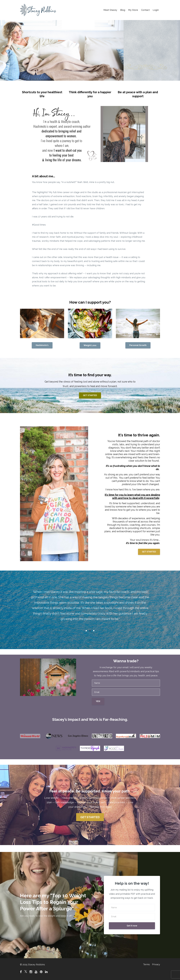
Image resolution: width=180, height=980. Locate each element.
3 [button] (94, 631)
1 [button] (86, 631)
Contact (145, 10)
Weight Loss (90, 345)
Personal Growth (138, 345)
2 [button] (90, 631)
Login (156, 10)
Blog (123, 10)
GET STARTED (90, 395)
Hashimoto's (42, 345)
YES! (98, 701)
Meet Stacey (110, 10)
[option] (90, 606)
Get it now (132, 926)
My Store (133, 10)
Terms (146, 965)
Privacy (156, 965)
